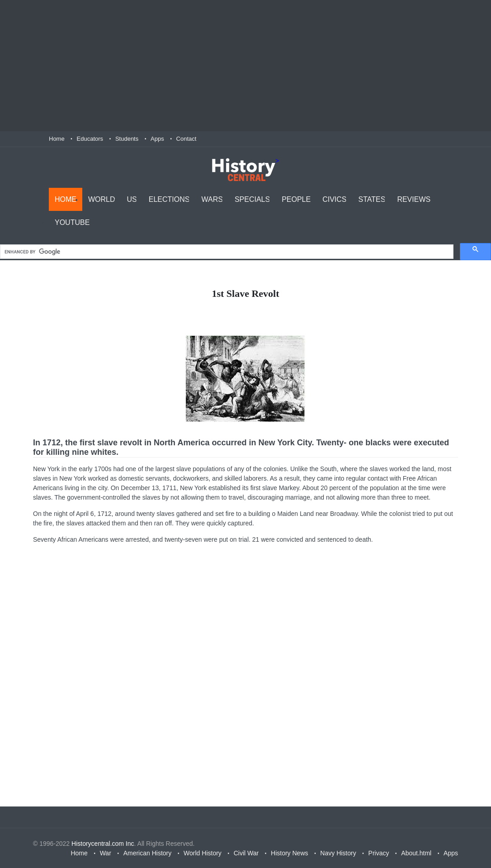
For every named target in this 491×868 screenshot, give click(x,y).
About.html (416, 853)
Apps (157, 139)
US (132, 199)
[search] (226, 252)
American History (148, 853)
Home (57, 139)
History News (289, 853)
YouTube (72, 222)
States (372, 199)
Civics (334, 199)
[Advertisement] (245, 66)
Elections (169, 199)
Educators (90, 139)
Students (127, 139)
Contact (186, 139)
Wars (212, 199)
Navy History (338, 853)
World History (203, 853)
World (102, 199)
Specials (252, 199)
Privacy (379, 853)
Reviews (414, 199)
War (106, 853)
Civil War (246, 853)
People (296, 199)
